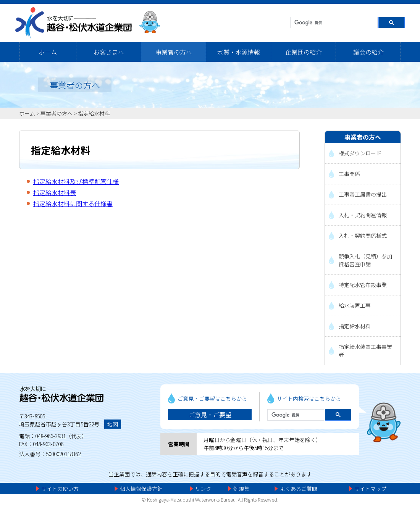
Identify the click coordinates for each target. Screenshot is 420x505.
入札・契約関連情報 (363, 215)
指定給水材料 (94, 113)
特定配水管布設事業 (363, 285)
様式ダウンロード (360, 153)
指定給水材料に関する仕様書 (73, 203)
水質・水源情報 (239, 52)
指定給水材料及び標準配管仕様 (76, 181)
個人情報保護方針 (141, 489)
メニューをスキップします (242, 6)
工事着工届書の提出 (363, 194)
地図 (113, 424)
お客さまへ (109, 52)
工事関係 (349, 174)
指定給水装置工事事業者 (365, 351)
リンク (203, 489)
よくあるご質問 (299, 489)
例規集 (241, 489)
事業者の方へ (174, 52)
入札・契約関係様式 (363, 236)
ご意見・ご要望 (210, 415)
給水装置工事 (355, 305)
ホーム (48, 52)
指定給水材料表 (55, 192)
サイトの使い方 (60, 489)
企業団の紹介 (304, 52)
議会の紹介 (368, 52)
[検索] (333, 23)
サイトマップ (370, 489)
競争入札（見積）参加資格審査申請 (365, 260)
